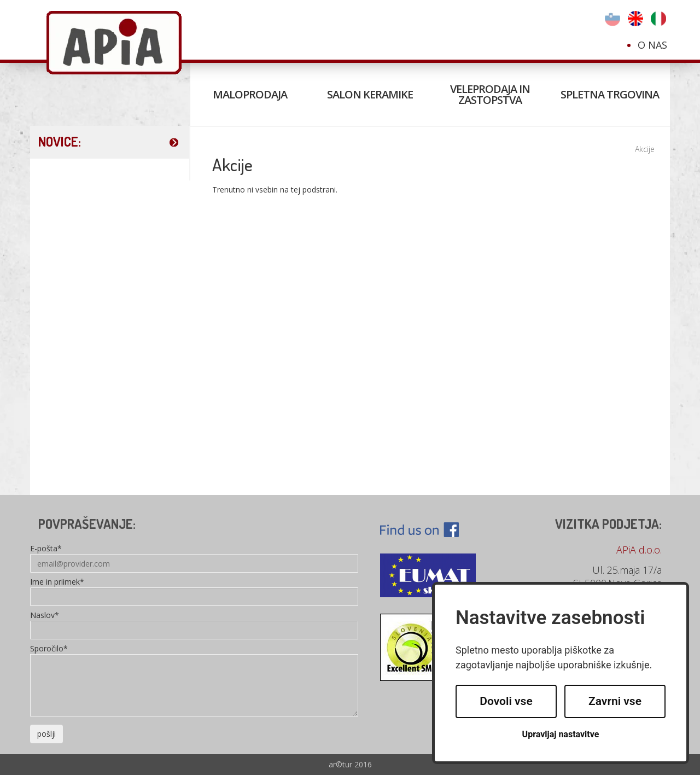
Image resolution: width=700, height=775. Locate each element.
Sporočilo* (49, 649)
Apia (114, 43)
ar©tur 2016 (350, 764)
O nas (652, 45)
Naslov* (45, 616)
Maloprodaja (250, 94)
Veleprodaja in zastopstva (490, 94)
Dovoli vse (506, 701)
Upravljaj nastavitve (561, 734)
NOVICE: (60, 141)
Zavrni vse (615, 701)
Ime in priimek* (57, 582)
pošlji (46, 734)
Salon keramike (370, 94)
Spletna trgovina (610, 94)
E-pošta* (46, 549)
